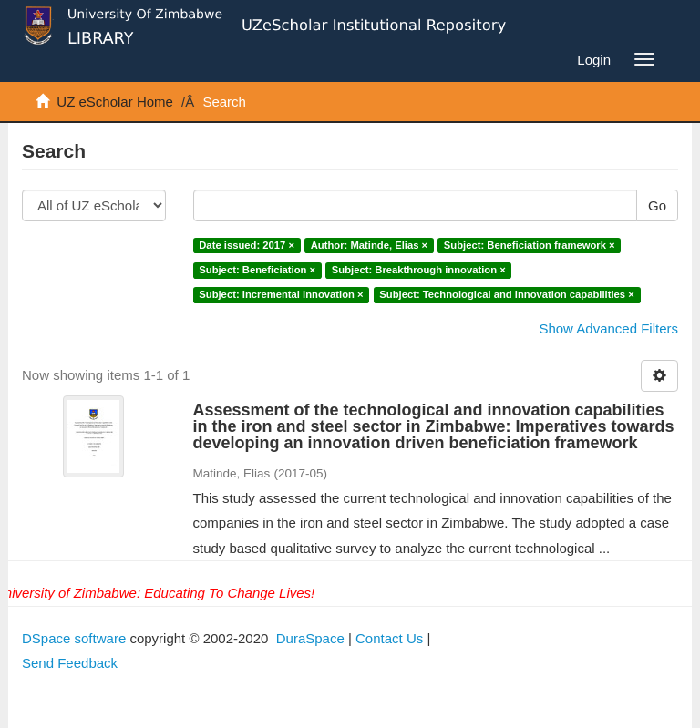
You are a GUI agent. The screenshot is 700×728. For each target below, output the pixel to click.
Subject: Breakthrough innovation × (419, 270)
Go (657, 205)
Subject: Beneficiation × (257, 270)
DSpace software (74, 638)
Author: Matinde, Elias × (369, 245)
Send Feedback (70, 663)
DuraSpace (310, 638)
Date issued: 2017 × (247, 245)
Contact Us (389, 638)
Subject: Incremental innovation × (281, 295)
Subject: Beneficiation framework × (530, 245)
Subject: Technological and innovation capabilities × (507, 295)
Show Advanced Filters (608, 328)
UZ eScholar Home (115, 102)
